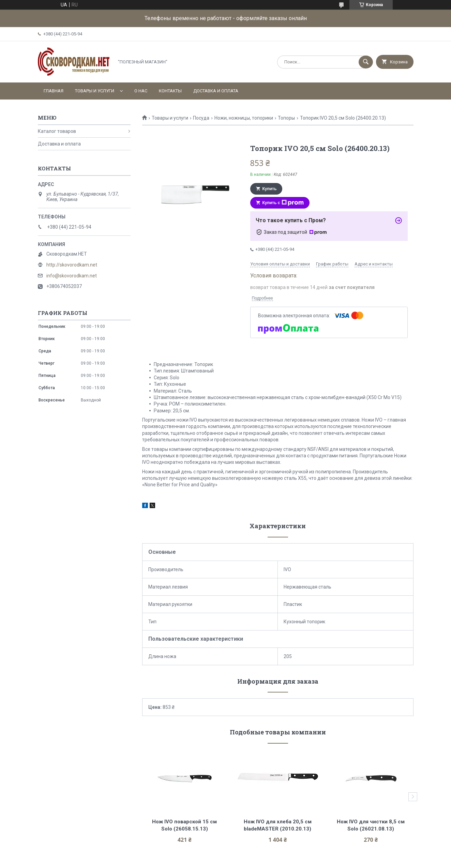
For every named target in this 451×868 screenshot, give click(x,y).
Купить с (283, 203)
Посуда (201, 118)
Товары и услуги (95, 91)
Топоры (286, 118)
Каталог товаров (57, 131)
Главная (54, 91)
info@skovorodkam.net (72, 276)
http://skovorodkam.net (72, 265)
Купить (270, 189)
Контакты (170, 91)
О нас (141, 91)
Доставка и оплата (216, 91)
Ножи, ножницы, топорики (244, 118)
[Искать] (366, 62)
